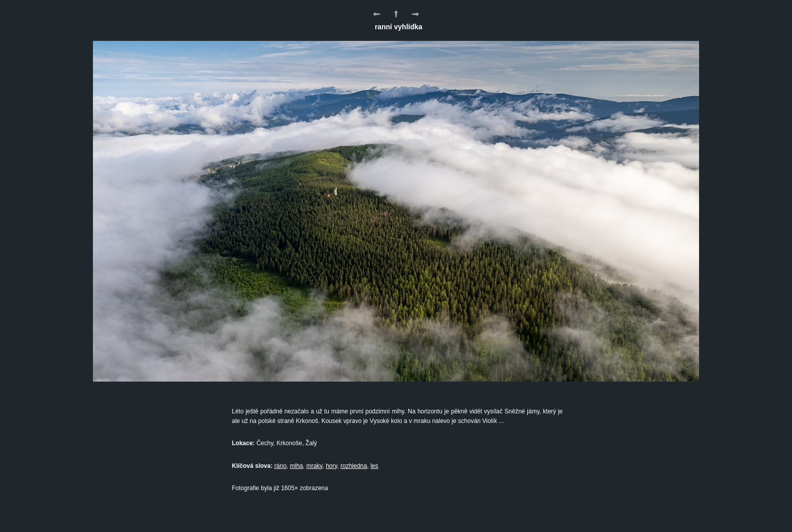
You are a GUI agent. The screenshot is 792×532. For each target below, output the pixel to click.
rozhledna (354, 466)
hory (331, 466)
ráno (280, 466)
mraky (314, 466)
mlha (296, 466)
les (374, 466)
